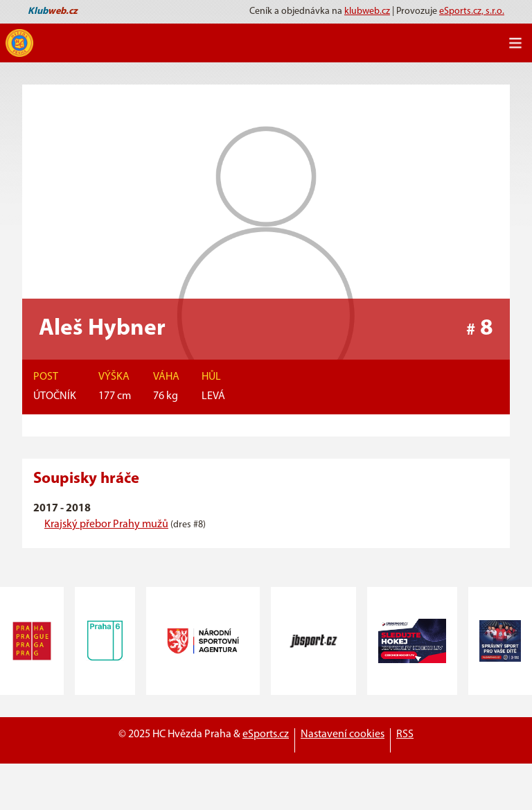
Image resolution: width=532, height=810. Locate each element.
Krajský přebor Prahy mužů (106, 525)
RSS (405, 734)
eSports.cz (266, 734)
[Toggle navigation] (515, 43)
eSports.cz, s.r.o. (472, 11)
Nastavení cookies (343, 734)
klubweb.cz (367, 11)
